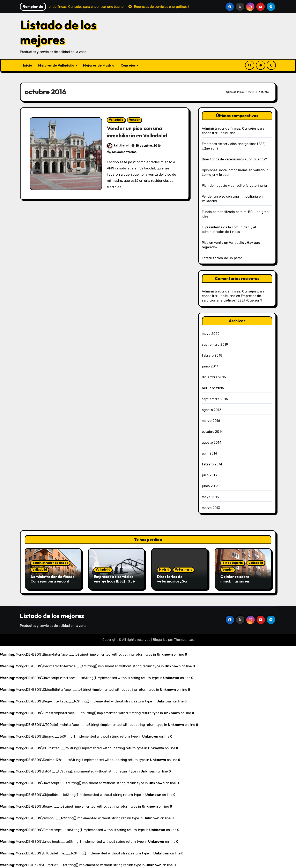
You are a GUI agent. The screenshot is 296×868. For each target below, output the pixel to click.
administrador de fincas (50, 563)
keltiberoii (118, 146)
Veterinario (184, 570)
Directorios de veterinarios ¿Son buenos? (234, 159)
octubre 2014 (212, 432)
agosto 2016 (212, 410)
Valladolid (116, 120)
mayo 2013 (210, 497)
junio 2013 (210, 486)
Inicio (28, 65)
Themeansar (183, 640)
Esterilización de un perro (222, 258)
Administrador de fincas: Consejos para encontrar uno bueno (53, 581)
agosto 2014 (212, 443)
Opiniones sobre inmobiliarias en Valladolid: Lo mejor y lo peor (241, 583)
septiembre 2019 (215, 345)
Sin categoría (233, 563)
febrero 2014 (212, 464)
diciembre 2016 (214, 377)
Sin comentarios (124, 152)
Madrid (164, 570)
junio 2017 (210, 366)
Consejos (129, 65)
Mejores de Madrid (99, 65)
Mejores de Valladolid (57, 65)
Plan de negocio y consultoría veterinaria (234, 186)
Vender (134, 120)
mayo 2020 (211, 334)
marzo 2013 (211, 508)
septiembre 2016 (215, 399)
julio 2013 (209, 475)
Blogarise (160, 640)
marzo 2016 (211, 421)
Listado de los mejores (58, 32)
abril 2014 (210, 453)
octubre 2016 (213, 388)
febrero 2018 (212, 355)
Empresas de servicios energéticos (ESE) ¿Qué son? (114, 581)
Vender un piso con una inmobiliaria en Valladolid (140, 132)
